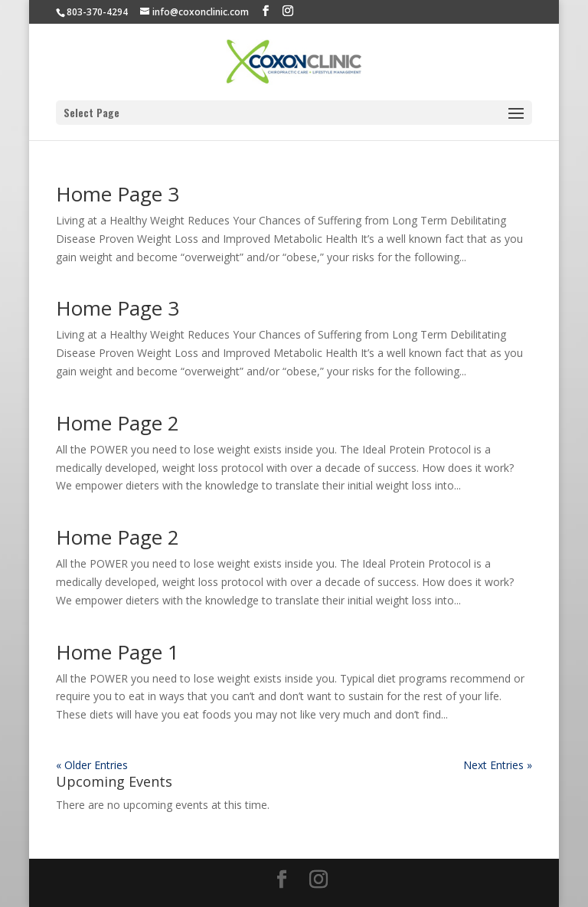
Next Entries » (498, 765)
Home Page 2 (118, 423)
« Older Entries (92, 765)
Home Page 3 (118, 194)
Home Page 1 (118, 652)
